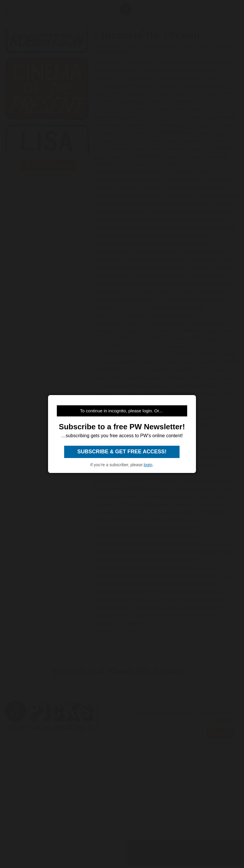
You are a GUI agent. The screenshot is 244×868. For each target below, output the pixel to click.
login (148, 465)
